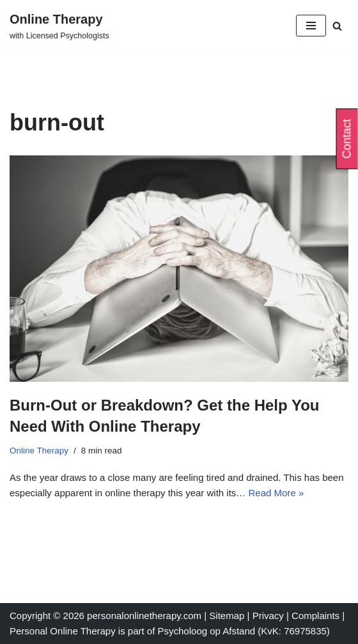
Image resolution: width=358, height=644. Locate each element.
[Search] (337, 26)
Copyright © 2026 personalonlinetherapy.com (105, 616)
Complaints (317, 616)
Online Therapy (39, 451)
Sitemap (227, 616)
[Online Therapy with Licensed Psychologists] (59, 26)
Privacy (269, 616)
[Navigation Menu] (311, 26)
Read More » (276, 493)
